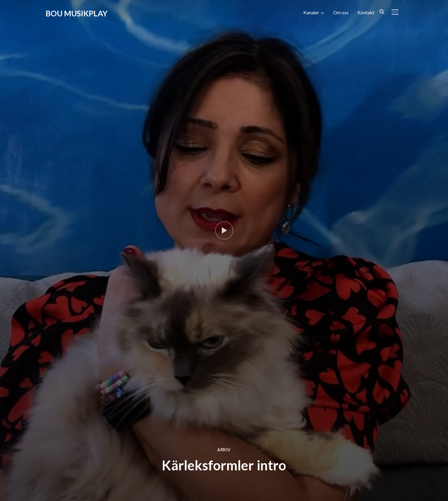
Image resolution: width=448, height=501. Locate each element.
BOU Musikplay (77, 13)
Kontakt (366, 12)
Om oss (341, 12)
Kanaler (311, 12)
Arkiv (224, 450)
